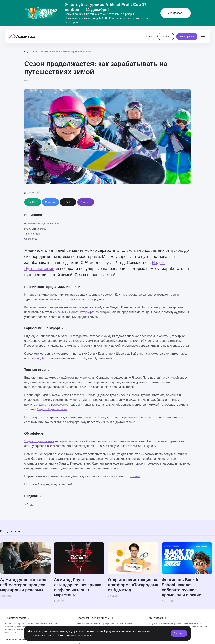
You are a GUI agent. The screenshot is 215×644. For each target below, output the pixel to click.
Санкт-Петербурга (82, 312)
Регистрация (187, 36)
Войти (166, 36)
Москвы (60, 312)
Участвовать (176, 13)
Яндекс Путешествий (52, 409)
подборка (44, 358)
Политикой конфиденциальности (77, 635)
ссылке (135, 476)
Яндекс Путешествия (39, 441)
